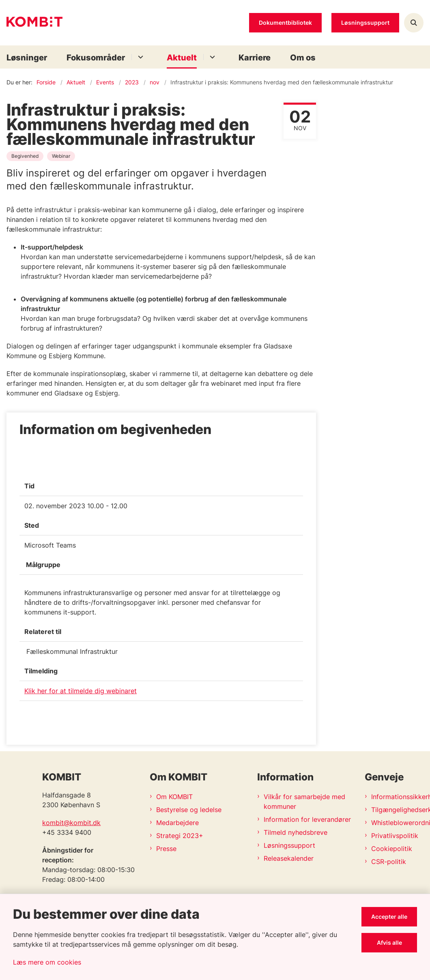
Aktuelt (182, 58)
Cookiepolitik (392, 849)
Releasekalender (289, 858)
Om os (303, 58)
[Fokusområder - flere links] (139, 57)
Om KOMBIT (174, 797)
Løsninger (27, 58)
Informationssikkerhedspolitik (397, 797)
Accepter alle (389, 917)
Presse (166, 849)
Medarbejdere (177, 823)
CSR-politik (389, 862)
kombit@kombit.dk (71, 823)
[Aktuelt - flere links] (211, 57)
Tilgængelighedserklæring (397, 810)
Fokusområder (96, 58)
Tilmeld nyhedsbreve (296, 832)
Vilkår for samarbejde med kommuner (304, 802)
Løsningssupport (289, 845)
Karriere (255, 58)
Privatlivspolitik (395, 836)
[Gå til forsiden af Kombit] (31, 23)
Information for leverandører (307, 819)
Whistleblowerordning (397, 823)
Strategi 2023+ (180, 836)
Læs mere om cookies (47, 962)
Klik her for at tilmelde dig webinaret (81, 691)
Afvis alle (389, 942)
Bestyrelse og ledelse (189, 810)
